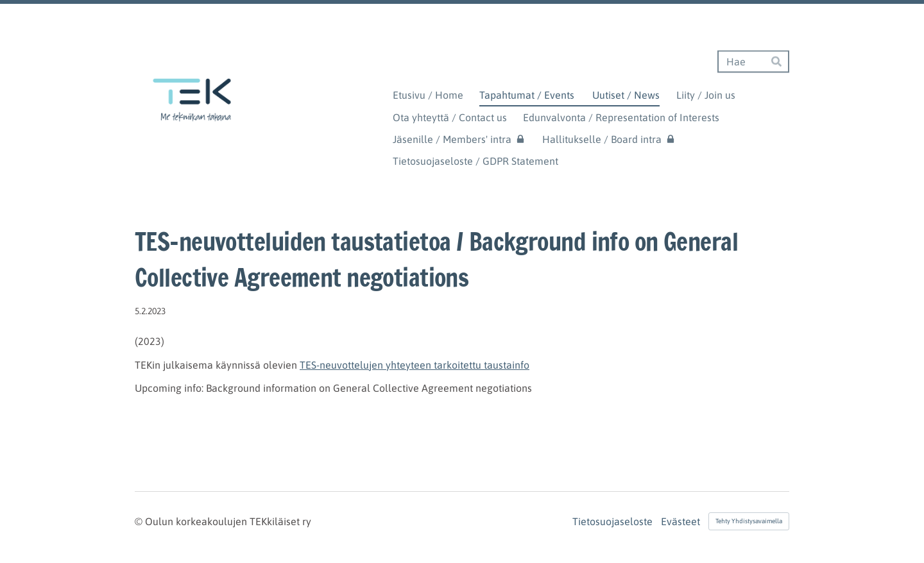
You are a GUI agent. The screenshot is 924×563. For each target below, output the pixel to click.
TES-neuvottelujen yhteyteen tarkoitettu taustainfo (415, 365)
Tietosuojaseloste (612, 521)
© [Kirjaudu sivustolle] (140, 521)
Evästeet (680, 521)
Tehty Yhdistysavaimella (749, 521)
